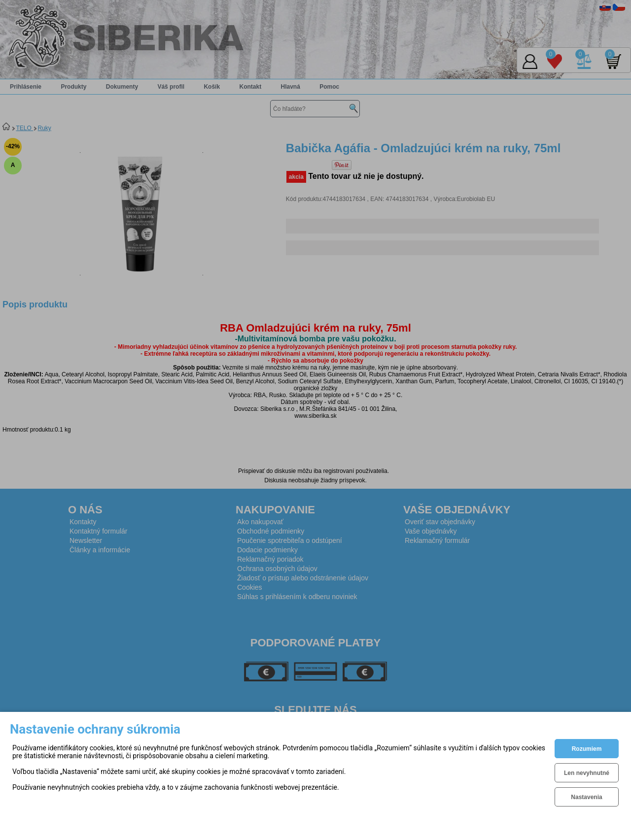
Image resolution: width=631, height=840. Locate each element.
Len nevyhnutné (587, 773)
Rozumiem (587, 749)
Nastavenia (586, 797)
